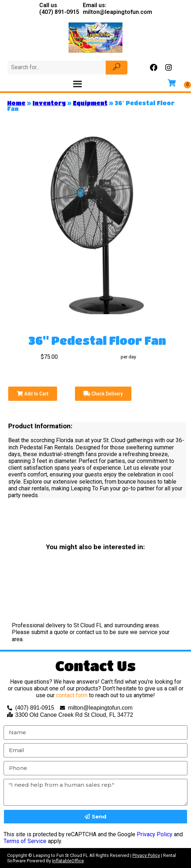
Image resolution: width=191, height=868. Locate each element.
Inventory (49, 103)
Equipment (90, 103)
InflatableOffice (68, 861)
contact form (72, 695)
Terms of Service (25, 841)
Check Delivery (103, 394)
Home (16, 103)
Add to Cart (32, 394)
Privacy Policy (155, 834)
